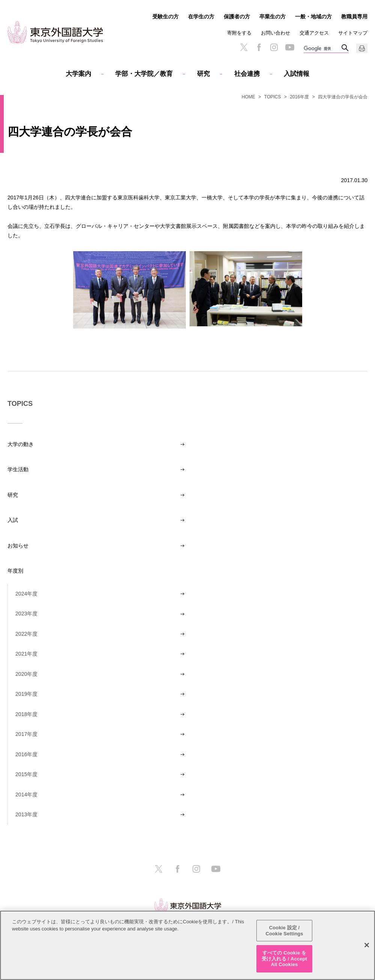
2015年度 (26, 774)
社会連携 (247, 74)
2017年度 (26, 734)
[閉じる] (367, 945)
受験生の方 (166, 17)
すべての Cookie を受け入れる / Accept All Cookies (284, 959)
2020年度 (26, 674)
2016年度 (299, 97)
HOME (248, 97)
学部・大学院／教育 (144, 74)
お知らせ (18, 546)
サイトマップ (353, 33)
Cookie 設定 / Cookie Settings (284, 931)
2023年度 (26, 614)
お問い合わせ (276, 33)
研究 (203, 74)
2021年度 (26, 654)
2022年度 (26, 634)
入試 (13, 520)
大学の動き (21, 444)
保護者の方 (237, 17)
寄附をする (239, 33)
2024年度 (26, 594)
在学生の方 (201, 17)
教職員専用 (354, 17)
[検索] (322, 49)
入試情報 (297, 74)
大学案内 (78, 74)
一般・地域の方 (313, 17)
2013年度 (26, 814)
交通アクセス (314, 33)
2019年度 (26, 694)
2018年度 (26, 714)
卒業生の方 (273, 17)
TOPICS (273, 97)
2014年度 (26, 795)
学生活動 (18, 469)
